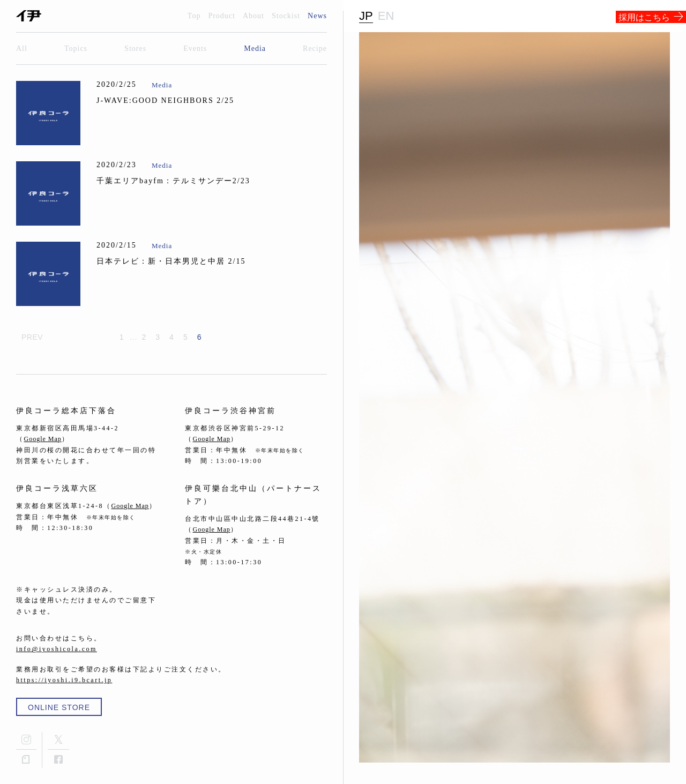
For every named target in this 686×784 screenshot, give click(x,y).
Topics (76, 48)
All (22, 48)
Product (222, 16)
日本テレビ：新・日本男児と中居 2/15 (171, 261)
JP (366, 16)
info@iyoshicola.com (57, 649)
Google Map (43, 439)
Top (194, 16)
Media (255, 48)
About (253, 16)
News (317, 16)
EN (386, 16)
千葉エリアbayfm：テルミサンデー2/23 (173, 181)
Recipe (315, 48)
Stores (135, 48)
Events (195, 48)
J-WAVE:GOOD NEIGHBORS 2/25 (165, 100)
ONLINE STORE (59, 707)
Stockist (286, 16)
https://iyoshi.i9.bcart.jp (64, 680)
